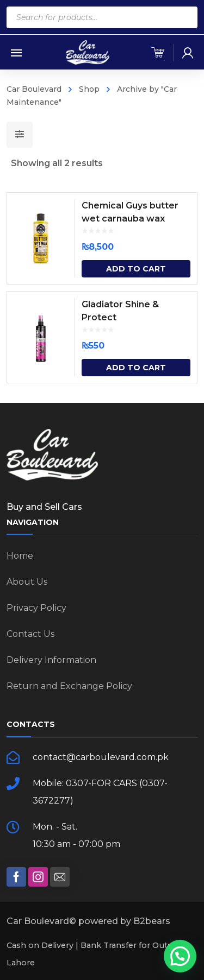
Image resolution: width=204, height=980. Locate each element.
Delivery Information (51, 660)
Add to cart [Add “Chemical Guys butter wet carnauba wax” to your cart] (136, 269)
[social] (16, 877)
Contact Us (30, 634)
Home (20, 556)
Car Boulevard (34, 89)
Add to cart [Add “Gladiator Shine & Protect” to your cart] (136, 368)
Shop (89, 89)
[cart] (158, 53)
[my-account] (188, 53)
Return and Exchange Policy (69, 686)
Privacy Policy (36, 608)
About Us (27, 582)
